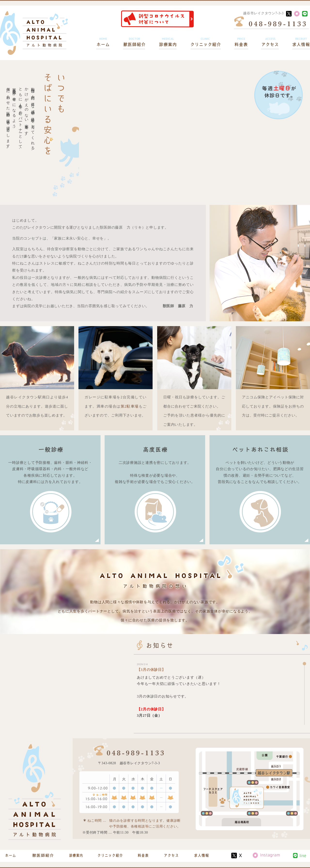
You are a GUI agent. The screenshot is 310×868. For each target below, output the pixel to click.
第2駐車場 (130, 406)
